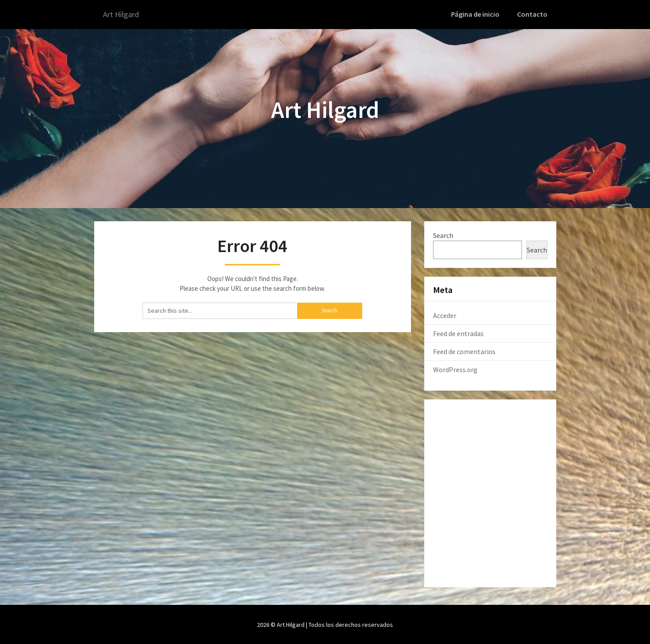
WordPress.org (455, 369)
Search (443, 234)
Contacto (533, 14)
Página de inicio (478, 14)
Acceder (445, 315)
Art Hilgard (123, 14)
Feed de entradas (458, 333)
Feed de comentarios (464, 351)
